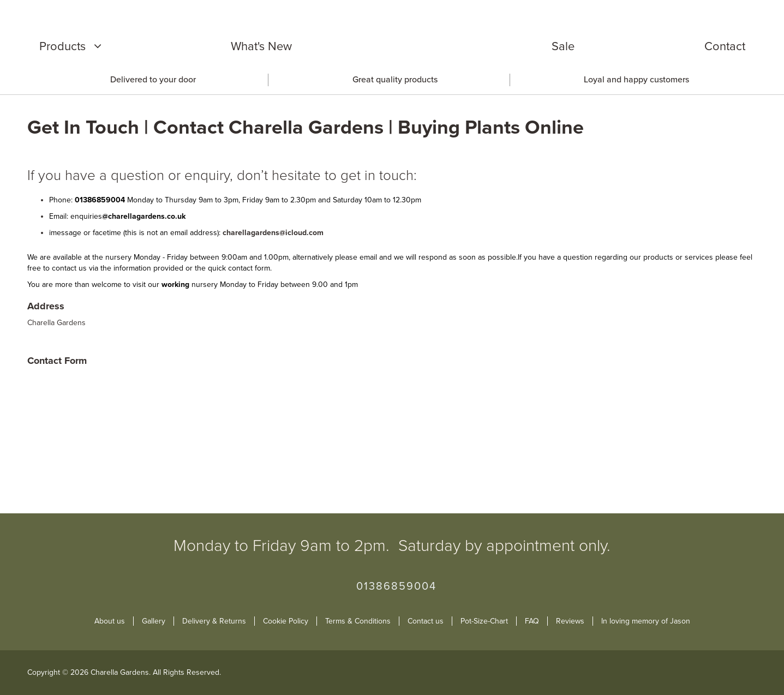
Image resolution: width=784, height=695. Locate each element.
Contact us (426, 621)
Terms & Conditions (358, 621)
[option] (151, 80)
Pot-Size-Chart (484, 621)
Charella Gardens (56, 323)
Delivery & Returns (214, 621)
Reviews (570, 621)
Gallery (154, 621)
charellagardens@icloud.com (273, 233)
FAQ (532, 621)
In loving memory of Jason (646, 621)
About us (110, 621)
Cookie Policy (286, 621)
